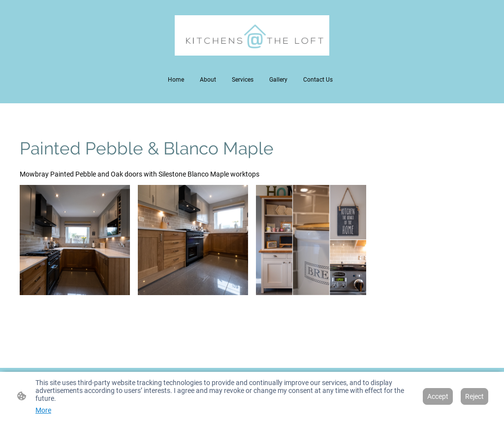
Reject (474, 396)
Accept (438, 396)
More (43, 410)
